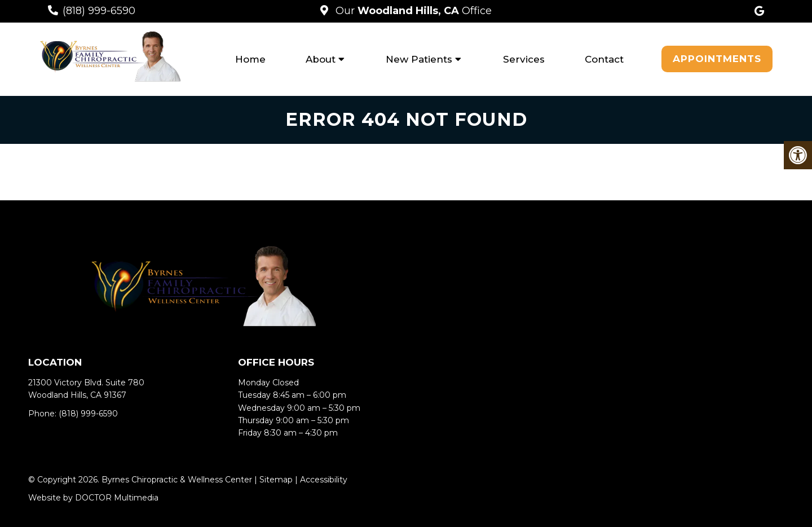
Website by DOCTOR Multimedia (93, 498)
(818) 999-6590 (99, 11)
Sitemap (276, 480)
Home (250, 59)
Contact (604, 59)
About (321, 59)
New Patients (419, 59)
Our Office (412, 11)
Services (524, 59)
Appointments (717, 59)
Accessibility (324, 480)
